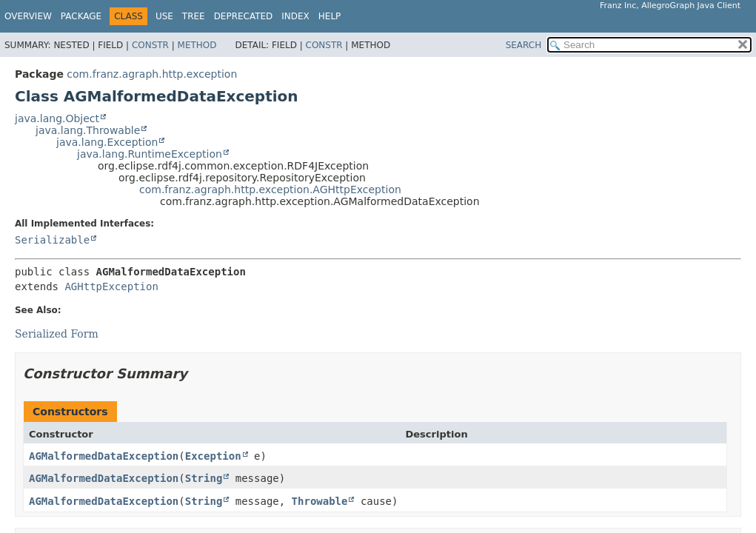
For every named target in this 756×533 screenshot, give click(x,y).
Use (164, 16)
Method (197, 45)
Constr (150, 45)
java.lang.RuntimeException (150, 154)
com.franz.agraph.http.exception (152, 74)
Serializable (52, 240)
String (204, 478)
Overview (28, 16)
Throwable (320, 501)
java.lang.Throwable (88, 130)
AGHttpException (111, 286)
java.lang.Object (57, 118)
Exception (213, 456)
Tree (194, 16)
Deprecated (244, 16)
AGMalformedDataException (104, 456)
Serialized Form (57, 334)
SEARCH (524, 45)
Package (81, 16)
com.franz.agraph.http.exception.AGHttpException (270, 190)
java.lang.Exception (107, 142)
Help (330, 16)
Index (295, 16)
